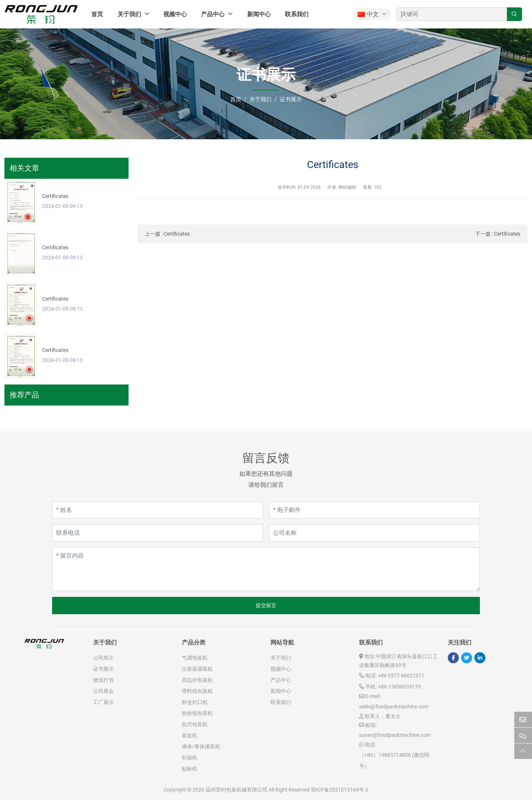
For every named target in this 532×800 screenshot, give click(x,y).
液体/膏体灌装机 (201, 746)
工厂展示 (103, 702)
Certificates (177, 234)
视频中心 (175, 14)
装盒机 (190, 735)
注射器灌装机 (197, 669)
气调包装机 (195, 658)
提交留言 (266, 605)
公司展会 (103, 691)
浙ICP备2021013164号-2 (340, 790)
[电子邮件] (374, 510)
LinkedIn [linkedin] (480, 658)
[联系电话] (158, 533)
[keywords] (452, 14)
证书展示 (103, 669)
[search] (514, 14)
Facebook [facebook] (453, 658)
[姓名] (158, 510)
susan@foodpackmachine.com (395, 735)
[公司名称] (374, 533)
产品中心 (213, 14)
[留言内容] (266, 569)
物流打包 (103, 680)
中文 (368, 14)
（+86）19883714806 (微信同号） (394, 760)
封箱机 (190, 758)
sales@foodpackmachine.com (394, 707)
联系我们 (297, 14)
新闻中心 (259, 14)
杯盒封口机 (195, 702)
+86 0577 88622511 (401, 676)
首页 (97, 14)
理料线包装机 (197, 691)
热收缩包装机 (197, 713)
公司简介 (103, 658)
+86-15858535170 (399, 687)
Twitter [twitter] (467, 658)
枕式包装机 (195, 724)
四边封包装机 (197, 680)
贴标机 (190, 769)
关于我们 (129, 14)
